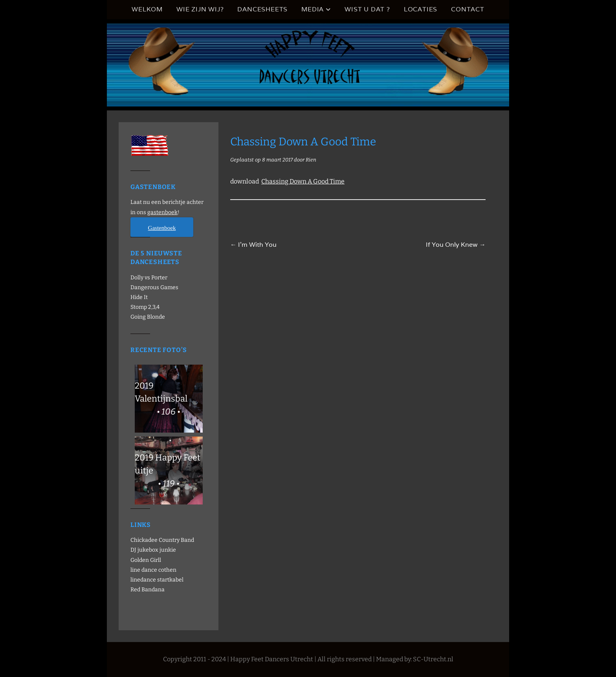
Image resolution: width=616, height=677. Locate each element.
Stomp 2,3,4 (145, 307)
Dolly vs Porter (149, 278)
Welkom (147, 9)
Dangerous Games (154, 287)
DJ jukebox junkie (153, 550)
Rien (311, 160)
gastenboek (162, 212)
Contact (468, 9)
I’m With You (253, 245)
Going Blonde (148, 317)
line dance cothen (153, 570)
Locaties (421, 9)
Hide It (139, 297)
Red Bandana (148, 590)
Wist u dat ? (367, 9)
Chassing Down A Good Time (303, 181)
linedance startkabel (157, 580)
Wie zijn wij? (200, 9)
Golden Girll (146, 560)
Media (313, 9)
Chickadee (144, 540)
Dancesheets (262, 9)
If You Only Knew (456, 245)
